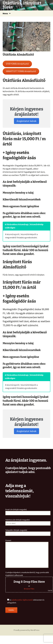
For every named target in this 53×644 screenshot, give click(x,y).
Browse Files (29, 589)
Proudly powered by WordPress (27, 630)
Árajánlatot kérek (26, 121)
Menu (5, 13)
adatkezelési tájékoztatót (22, 600)
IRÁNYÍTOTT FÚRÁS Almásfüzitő (21, 71)
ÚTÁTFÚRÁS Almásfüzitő (17, 64)
